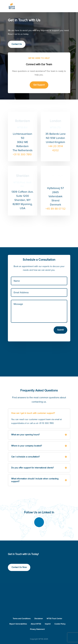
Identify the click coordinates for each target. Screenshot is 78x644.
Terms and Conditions (22, 619)
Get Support (39, 85)
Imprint (48, 624)
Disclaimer (39, 619)
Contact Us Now (19, 567)
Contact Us (17, 44)
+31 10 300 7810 (23, 155)
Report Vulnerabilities (18, 624)
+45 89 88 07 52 (56, 209)
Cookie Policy (60, 624)
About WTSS (36, 624)
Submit (60, 330)
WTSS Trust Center (54, 619)
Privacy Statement (37, 629)
